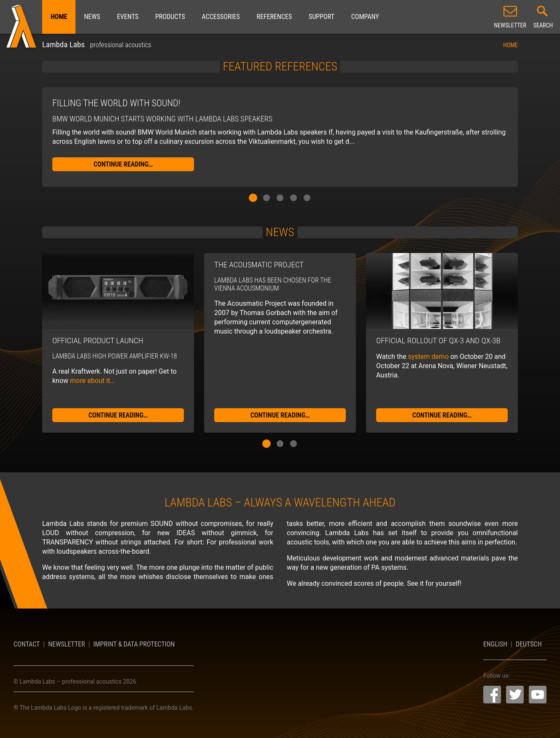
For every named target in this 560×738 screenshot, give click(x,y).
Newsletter (66, 644)
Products (170, 17)
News (92, 17)
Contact (27, 644)
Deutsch (529, 644)
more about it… (92, 381)
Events (128, 17)
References (274, 17)
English (495, 644)
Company (365, 17)
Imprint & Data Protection (134, 644)
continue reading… (123, 164)
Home (59, 17)
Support (322, 17)
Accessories (221, 17)
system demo (428, 357)
